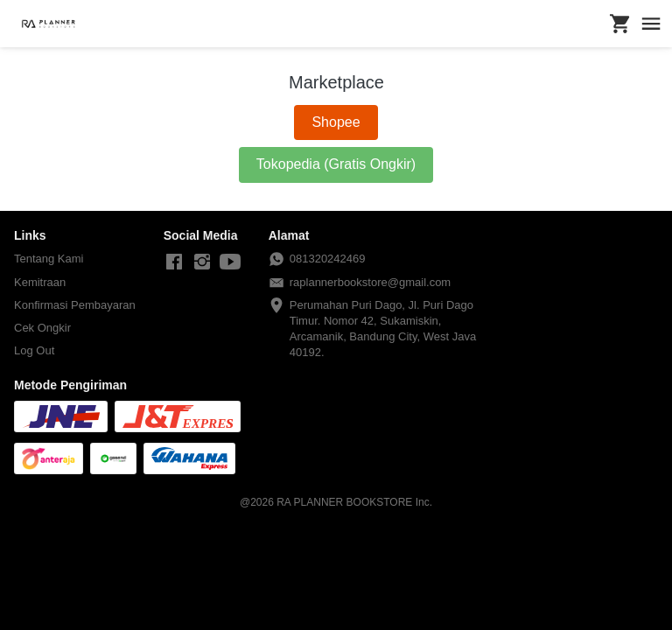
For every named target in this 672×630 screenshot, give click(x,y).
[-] (174, 262)
